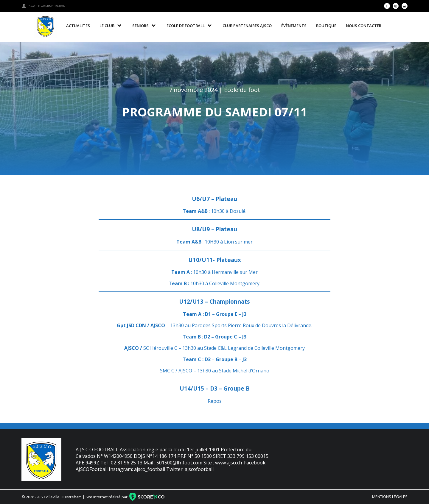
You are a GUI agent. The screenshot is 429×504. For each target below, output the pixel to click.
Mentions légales (390, 497)
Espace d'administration (43, 6)
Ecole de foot (242, 90)
